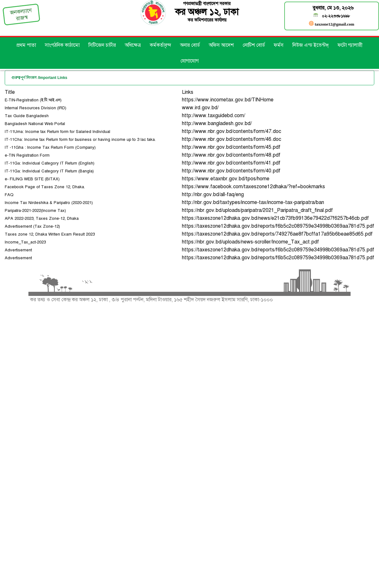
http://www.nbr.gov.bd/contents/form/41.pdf (231, 163)
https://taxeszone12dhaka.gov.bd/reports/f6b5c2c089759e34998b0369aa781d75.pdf (278, 226)
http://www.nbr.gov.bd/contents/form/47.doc (232, 131)
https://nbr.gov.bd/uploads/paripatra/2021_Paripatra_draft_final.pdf (257, 210)
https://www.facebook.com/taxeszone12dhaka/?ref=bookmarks (253, 187)
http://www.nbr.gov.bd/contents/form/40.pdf (231, 171)
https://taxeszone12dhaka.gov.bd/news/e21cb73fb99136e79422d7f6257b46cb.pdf (275, 218)
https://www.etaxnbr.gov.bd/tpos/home (226, 179)
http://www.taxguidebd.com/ (214, 116)
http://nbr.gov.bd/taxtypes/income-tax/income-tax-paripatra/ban (253, 202)
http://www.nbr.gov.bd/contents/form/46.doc (232, 139)
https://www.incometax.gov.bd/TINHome (228, 100)
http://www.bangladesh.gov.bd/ (217, 123)
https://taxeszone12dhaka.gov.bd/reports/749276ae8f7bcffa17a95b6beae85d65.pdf (277, 234)
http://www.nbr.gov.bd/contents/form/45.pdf (231, 147)
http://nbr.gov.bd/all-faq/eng (213, 195)
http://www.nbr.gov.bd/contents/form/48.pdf (231, 155)
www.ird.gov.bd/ (200, 108)
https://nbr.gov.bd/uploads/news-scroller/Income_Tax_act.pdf (250, 242)
